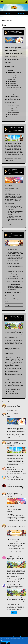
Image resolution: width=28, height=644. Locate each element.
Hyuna (8, 485)
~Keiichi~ (9, 468)
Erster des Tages (20, 469)
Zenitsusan (10, 33)
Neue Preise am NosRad (13, 31)
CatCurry (9, 585)
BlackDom (10, 557)
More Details (4, 642)
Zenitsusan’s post (13, 558)
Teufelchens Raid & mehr (13, 316)
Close (9, 642)
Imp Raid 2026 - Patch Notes (14, 234)
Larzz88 (9, 476)
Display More (14, 612)
